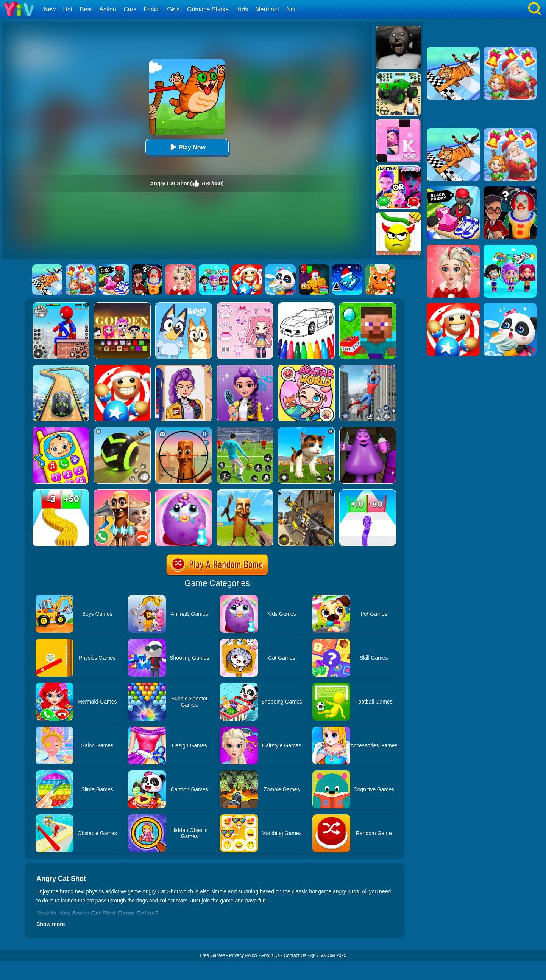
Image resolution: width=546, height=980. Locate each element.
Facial (152, 9)
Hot (68, 9)
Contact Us (295, 955)
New (50, 9)
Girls (174, 9)
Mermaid (267, 9)
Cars (130, 9)
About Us (271, 955)
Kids (242, 9)
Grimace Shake (208, 9)
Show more (51, 924)
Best (86, 9)
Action (108, 9)
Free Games (212, 955)
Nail (292, 9)
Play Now (187, 147)
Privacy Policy (243, 955)
